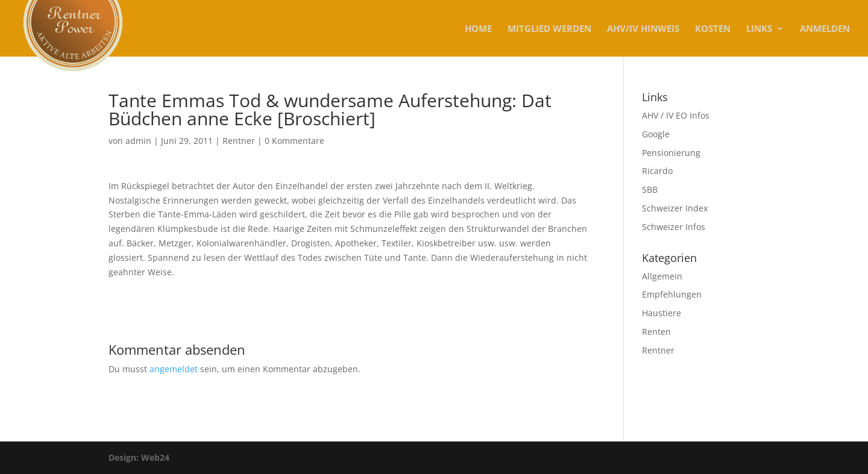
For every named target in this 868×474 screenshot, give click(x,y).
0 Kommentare (294, 141)
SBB (650, 189)
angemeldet (174, 369)
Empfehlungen (672, 294)
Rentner (239, 141)
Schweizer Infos (674, 227)
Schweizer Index (675, 208)
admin (138, 141)
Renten (656, 332)
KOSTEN (713, 29)
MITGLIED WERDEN (549, 29)
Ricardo (657, 171)
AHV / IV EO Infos (676, 115)
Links (759, 29)
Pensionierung (671, 153)
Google (656, 134)
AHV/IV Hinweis (643, 29)
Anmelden (825, 29)
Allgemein (662, 276)
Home (478, 29)
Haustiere (662, 313)
